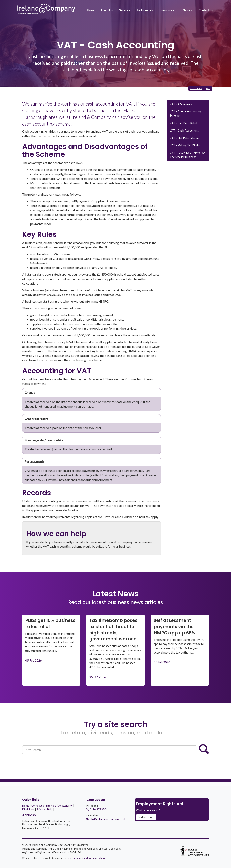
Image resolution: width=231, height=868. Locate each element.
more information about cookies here (87, 858)
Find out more (146, 817)
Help (50, 809)
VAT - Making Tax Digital (185, 145)
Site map (51, 806)
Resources (168, 10)
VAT (208, 88)
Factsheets (145, 10)
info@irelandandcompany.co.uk (106, 819)
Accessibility (65, 806)
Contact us (206, 10)
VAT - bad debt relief (184, 123)
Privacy (41, 809)
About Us (107, 10)
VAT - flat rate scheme (185, 138)
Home (90, 10)
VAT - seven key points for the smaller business (187, 155)
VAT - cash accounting (184, 130)
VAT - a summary (181, 104)
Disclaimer (28, 809)
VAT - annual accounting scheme (186, 113)
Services (125, 10)
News (188, 10)
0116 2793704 (97, 809)
